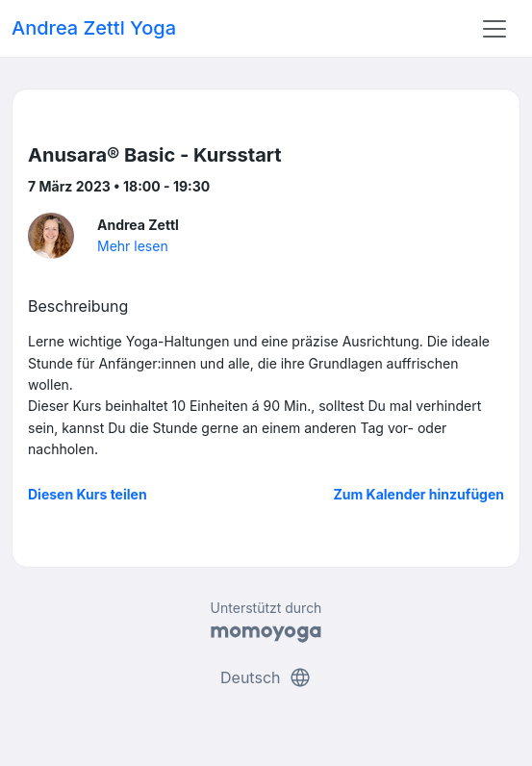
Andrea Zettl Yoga (94, 28)
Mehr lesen (133, 246)
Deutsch (266, 677)
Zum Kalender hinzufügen (419, 494)
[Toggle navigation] (494, 29)
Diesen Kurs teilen (88, 494)
